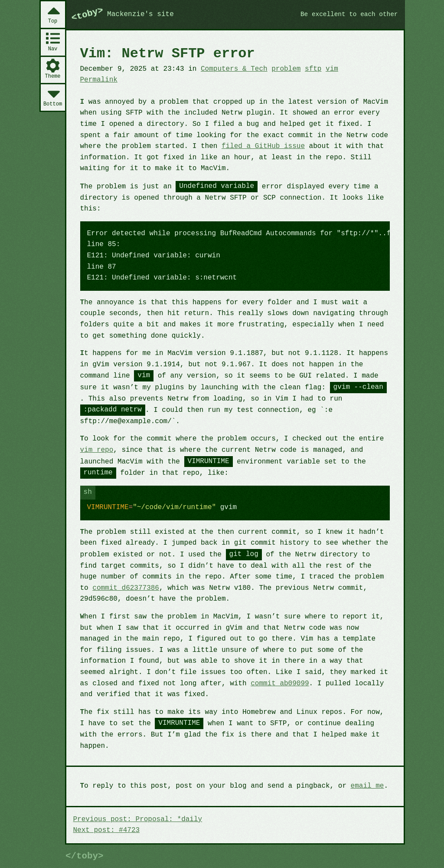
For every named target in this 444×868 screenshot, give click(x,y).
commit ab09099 (280, 684)
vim (332, 69)
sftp (313, 69)
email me (367, 786)
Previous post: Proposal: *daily (138, 819)
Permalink (99, 80)
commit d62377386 (126, 588)
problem (286, 69)
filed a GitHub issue (263, 146)
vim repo (97, 450)
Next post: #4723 (107, 830)
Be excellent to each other (349, 14)
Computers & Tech (234, 69)
